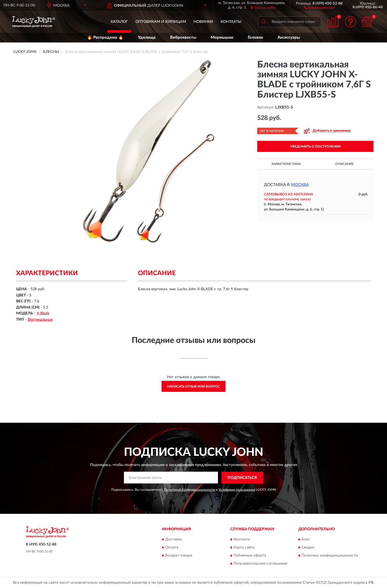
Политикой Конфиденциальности (189, 490)
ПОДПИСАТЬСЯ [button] (242, 478)
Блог (306, 539)
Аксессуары (289, 37)
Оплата (172, 547)
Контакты (231, 22)
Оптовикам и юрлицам (161, 22)
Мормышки (222, 37)
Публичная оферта (250, 555)
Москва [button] (300, 185)
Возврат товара (179, 555)
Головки (255, 37)
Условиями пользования (237, 490)
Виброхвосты (183, 37)
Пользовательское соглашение (260, 564)
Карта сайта (244, 547)
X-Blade (43, 313)
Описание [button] (344, 164)
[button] (319, 7)
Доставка (173, 539)
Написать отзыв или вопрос (193, 386)
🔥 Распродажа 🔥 (105, 37)
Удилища (147, 37)
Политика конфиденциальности (330, 555)
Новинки (203, 22)
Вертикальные (40, 320)
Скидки (308, 547)
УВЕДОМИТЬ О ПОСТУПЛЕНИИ (315, 146)
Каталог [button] (119, 22)
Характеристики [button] (286, 164)
